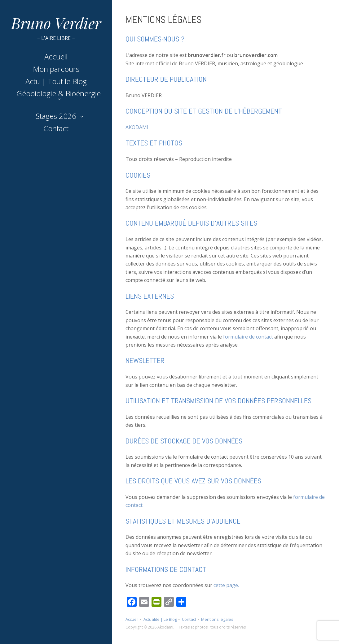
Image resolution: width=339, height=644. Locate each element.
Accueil (56, 56)
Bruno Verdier (56, 23)
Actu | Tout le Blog (56, 81)
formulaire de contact (248, 337)
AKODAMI (137, 127)
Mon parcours (56, 69)
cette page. (226, 585)
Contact (56, 128)
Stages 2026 (56, 116)
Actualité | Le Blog (160, 619)
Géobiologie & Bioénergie (59, 93)
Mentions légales (217, 619)
